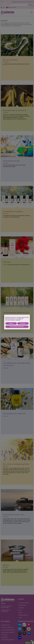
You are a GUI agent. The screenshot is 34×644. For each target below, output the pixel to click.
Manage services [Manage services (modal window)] (28, 643)
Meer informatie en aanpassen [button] (17, 327)
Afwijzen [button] (11, 323)
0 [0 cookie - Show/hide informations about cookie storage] (33, 643)
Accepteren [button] (23, 323)
